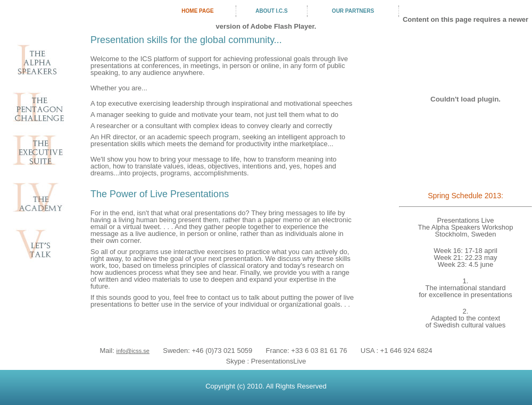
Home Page (197, 11)
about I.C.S (272, 11)
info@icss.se (133, 351)
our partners (353, 11)
